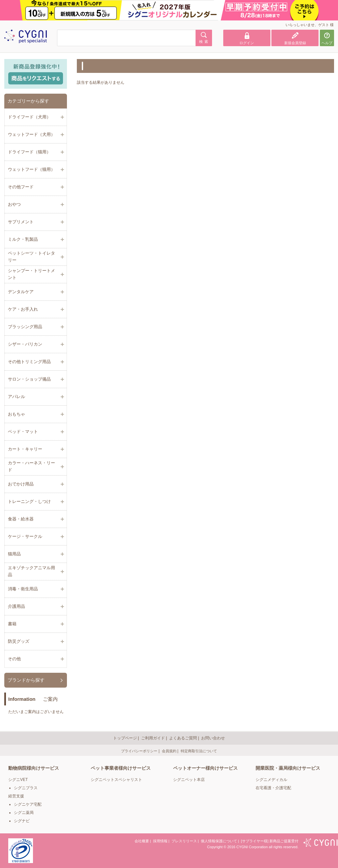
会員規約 (169, 751)
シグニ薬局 (24, 813)
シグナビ (22, 821)
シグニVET (18, 780)
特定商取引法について (199, 751)
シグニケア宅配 (28, 804)
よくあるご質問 (183, 738)
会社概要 (142, 841)
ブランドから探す (26, 680)
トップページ (125, 738)
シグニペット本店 (189, 780)
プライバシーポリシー (139, 751)
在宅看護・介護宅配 (273, 788)
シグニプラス (26, 788)
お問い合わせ (213, 738)
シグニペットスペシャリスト (116, 780)
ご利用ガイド (153, 738)
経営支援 (16, 796)
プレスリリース (184, 841)
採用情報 (160, 841)
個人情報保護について (219, 841)
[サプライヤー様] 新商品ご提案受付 (270, 841)
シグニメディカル (271, 780)
